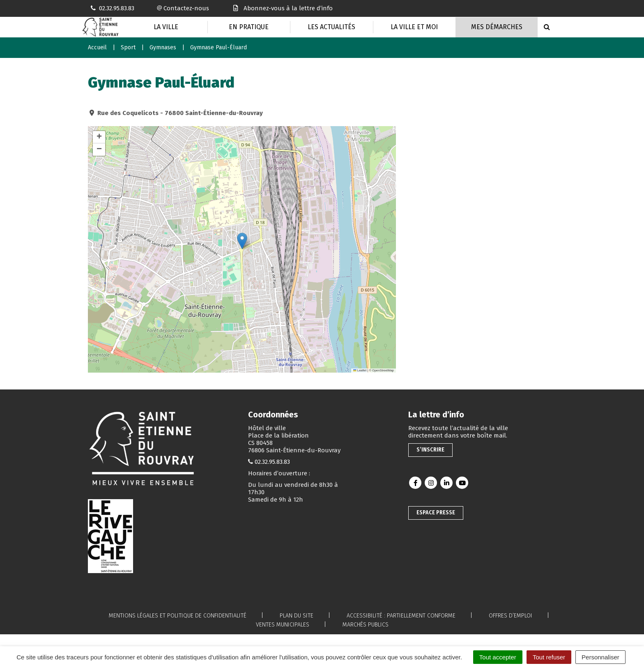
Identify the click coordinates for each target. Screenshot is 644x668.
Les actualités (331, 27)
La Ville (166, 27)
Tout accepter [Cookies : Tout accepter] (498, 657)
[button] (242, 241)
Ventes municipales (283, 625)
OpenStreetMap (383, 370)
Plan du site (297, 616)
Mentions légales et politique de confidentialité (178, 616)
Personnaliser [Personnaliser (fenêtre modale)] (600, 657)
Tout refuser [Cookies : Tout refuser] (549, 657)
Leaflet (360, 370)
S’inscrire (430, 450)
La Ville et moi (414, 27)
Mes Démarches (497, 27)
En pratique (249, 27)
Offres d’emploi (511, 616)
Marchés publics (366, 625)
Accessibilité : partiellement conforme (401, 616)
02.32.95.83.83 (272, 462)
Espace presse (436, 513)
